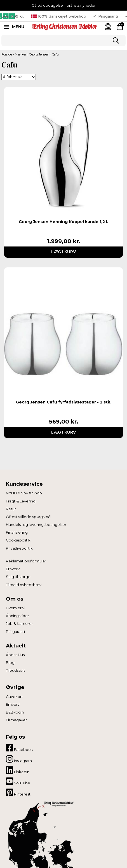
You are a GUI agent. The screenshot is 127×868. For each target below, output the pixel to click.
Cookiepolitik (18, 540)
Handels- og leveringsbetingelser (36, 524)
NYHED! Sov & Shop (24, 493)
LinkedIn (18, 770)
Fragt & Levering (21, 501)
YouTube (18, 781)
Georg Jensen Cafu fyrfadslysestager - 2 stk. (64, 402)
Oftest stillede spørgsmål (29, 517)
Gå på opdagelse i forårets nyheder (64, 5)
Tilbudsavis (16, 670)
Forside (7, 54)
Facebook (19, 748)
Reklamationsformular (26, 561)
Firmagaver (16, 720)
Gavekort (14, 697)
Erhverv (13, 569)
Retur (11, 509)
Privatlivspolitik (19, 548)
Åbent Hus (15, 655)
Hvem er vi (16, 608)
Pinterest (18, 792)
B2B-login (15, 712)
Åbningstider (17, 616)
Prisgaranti (15, 632)
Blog (10, 663)
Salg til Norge (18, 577)
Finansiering (17, 532)
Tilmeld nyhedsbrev (24, 585)
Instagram (19, 759)
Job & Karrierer (19, 623)
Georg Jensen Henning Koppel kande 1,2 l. (63, 222)
